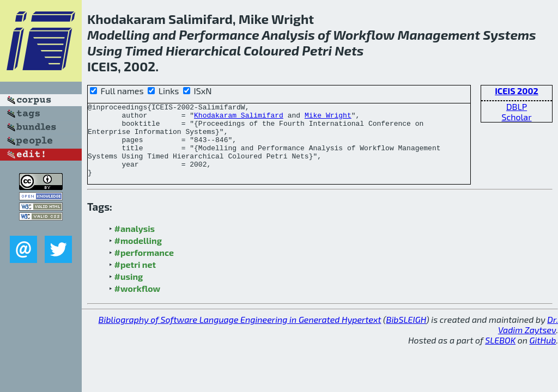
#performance (144, 267)
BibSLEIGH (406, 334)
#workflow (138, 303)
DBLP (517, 106)
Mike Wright (328, 118)
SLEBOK (500, 355)
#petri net (135, 279)
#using (129, 291)
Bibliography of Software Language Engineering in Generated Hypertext (240, 334)
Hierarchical (203, 50)
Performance (219, 35)
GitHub (543, 355)
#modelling (138, 255)
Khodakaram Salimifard (239, 118)
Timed (144, 50)
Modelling (119, 35)
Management (439, 35)
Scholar (516, 117)
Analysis (288, 35)
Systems (510, 35)
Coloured (271, 50)
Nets (349, 50)
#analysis (135, 243)
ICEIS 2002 (517, 91)
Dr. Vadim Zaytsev (528, 339)
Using (105, 50)
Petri (317, 50)
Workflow (364, 35)
